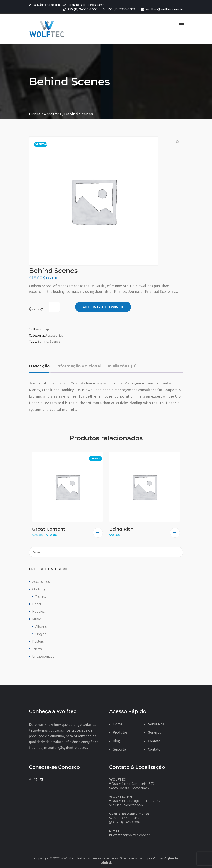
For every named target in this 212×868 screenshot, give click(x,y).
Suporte (119, 749)
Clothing (38, 589)
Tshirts (37, 649)
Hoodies (38, 612)
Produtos (120, 732)
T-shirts (41, 597)
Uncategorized (43, 657)
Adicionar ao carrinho (103, 307)
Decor (37, 604)
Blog (116, 741)
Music (37, 619)
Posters (38, 642)
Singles (41, 634)
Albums (41, 627)
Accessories (41, 582)
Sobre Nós (156, 724)
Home (118, 724)
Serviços (155, 732)
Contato (154, 741)
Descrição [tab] (39, 366)
